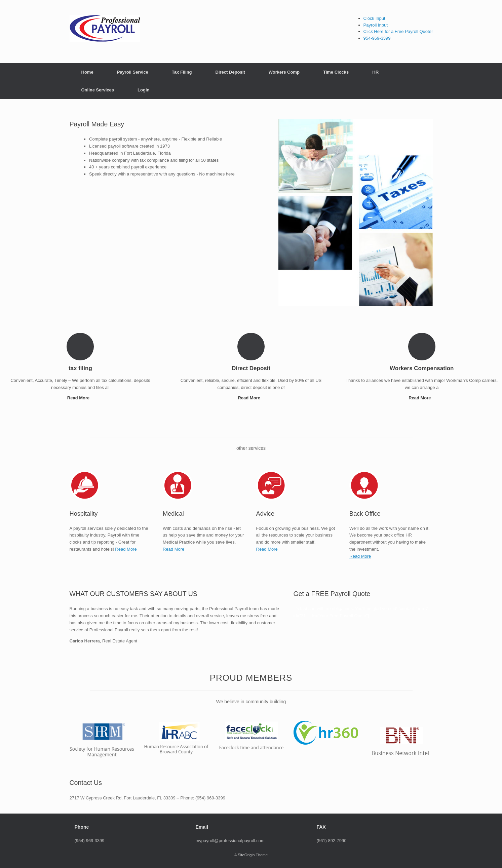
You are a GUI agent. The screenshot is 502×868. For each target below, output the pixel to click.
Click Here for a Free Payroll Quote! (398, 31)
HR (375, 72)
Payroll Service (133, 72)
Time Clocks (336, 72)
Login (143, 90)
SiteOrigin (246, 855)
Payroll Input (376, 25)
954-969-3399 (377, 38)
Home (87, 72)
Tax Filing (182, 72)
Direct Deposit (230, 72)
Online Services (98, 90)
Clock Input (374, 18)
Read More (80, 398)
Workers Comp (284, 72)
